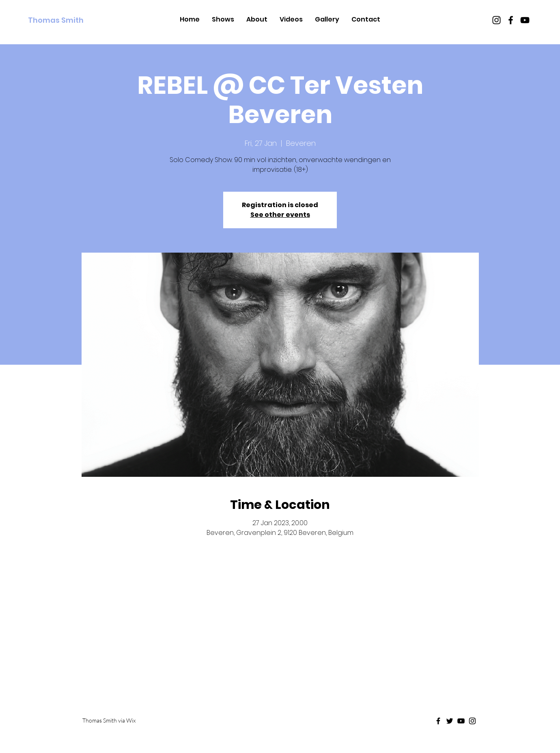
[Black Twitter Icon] (450, 721)
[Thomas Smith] (65, 20)
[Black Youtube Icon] (525, 20)
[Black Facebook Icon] (511, 20)
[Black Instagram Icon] (496, 20)
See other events (280, 215)
